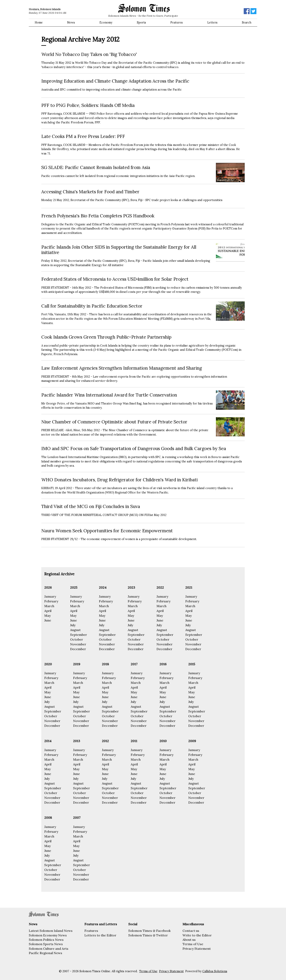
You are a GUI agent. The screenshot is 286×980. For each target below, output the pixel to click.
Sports (141, 22)
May (47, 616)
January (50, 596)
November (78, 644)
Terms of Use (193, 944)
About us (189, 940)
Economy (106, 22)
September (79, 635)
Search (247, 22)
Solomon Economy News (48, 935)
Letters (212, 22)
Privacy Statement (197, 949)
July (73, 625)
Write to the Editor (197, 935)
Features (177, 22)
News (71, 22)
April (48, 611)
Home (39, 22)
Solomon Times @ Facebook (149, 931)
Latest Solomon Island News (51, 931)
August (75, 630)
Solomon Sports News (46, 944)
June (48, 620)
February (51, 601)
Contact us (191, 931)
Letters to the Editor (100, 935)
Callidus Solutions (215, 971)
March (49, 606)
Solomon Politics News (46, 940)
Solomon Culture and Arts (49, 949)
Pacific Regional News (45, 953)
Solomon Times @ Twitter (148, 935)
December (78, 649)
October (77, 639)
